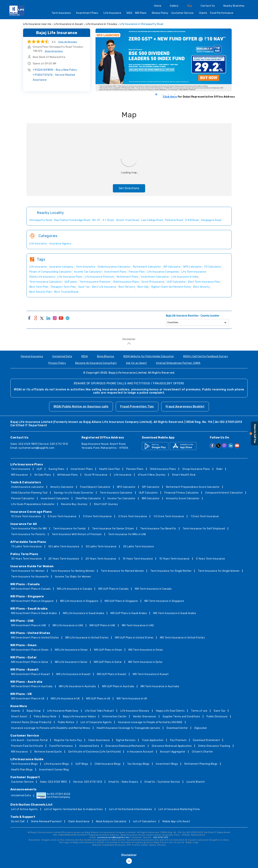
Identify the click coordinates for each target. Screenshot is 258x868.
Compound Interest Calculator (224, 493)
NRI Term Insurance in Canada (153, 589)
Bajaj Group (34, 711)
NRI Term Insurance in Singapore (164, 601)
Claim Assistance (99, 740)
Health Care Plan (110, 469)
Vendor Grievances (145, 717)
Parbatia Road (174, 220)
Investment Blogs (167, 764)
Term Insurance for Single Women (219, 571)
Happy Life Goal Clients (170, 711)
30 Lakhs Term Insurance (101, 547)
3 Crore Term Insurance (97, 516)
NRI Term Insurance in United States (182, 638)
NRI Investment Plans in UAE (29, 625)
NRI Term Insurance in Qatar (145, 662)
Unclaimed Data (62, 356)
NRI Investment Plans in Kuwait (30, 674)
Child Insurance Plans (163, 469)
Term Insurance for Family (70, 529)
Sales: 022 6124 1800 (53, 782)
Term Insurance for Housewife (30, 577)
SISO (129, 13)
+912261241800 (55, 70)
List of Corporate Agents (96, 722)
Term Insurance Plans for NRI (29, 529)
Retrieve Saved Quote (48, 752)
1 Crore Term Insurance (205, 516)
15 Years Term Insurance (138, 559)
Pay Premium (178, 740)
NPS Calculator (126, 487)
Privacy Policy (57, 363)
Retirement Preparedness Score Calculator (193, 487)
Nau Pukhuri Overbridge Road (72, 220)
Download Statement (206, 740)
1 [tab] (156, 94)
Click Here (170, 97)
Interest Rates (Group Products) (31, 722)
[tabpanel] (165, 60)
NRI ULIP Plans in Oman (108, 650)
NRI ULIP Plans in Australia (118, 686)
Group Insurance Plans (196, 469)
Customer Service (184, 13)
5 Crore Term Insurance (62, 516)
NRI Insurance (20, 475)
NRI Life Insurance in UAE (68, 625)
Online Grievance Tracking (214, 746)
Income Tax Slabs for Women (73, 577)
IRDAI (85, 356)
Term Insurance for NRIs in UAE (127, 534)
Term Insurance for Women (28, 571)
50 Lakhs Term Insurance (64, 547)
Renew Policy (160, 13)
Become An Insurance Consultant (96, 363)
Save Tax (219, 711)
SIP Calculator (151, 487)
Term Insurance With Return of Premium (77, 534)
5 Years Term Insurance (211, 559)
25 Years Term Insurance (64, 559)
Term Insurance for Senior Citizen (113, 529)
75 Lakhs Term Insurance (27, 547)
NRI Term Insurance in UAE (138, 625)
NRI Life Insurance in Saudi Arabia (84, 613)
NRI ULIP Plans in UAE (102, 625)
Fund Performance (223, 13)
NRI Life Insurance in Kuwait (73, 674)
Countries (173, 322)
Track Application (153, 740)
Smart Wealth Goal (184, 475)
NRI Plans (142, 13)
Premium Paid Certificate (27, 746)
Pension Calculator (23, 498)
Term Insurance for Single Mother (171, 571)
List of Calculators (145, 821)
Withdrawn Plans (68, 475)
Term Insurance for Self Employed (204, 529)
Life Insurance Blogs (57, 764)
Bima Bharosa (106, 356)
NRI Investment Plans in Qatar (30, 662)
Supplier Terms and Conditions (181, 717)
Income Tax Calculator (121, 498)
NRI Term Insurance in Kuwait (151, 674)
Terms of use (199, 711)
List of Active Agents (24, 809)
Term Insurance (62, 13)
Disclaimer (129, 339)
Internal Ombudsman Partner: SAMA (178, 363)
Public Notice (66, 722)
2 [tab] (162, 94)
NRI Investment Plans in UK (28, 699)
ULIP (39, 469)
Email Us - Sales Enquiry (123, 782)
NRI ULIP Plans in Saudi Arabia (129, 613)
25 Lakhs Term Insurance (139, 547)
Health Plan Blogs (22, 770)
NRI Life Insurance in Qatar (71, 662)
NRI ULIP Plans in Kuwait (112, 674)
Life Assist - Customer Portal (29, 740)
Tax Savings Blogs (138, 764)
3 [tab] (168, 94)
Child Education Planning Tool (29, 493)
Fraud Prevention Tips (137, 406)
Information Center (114, 717)
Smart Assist (19, 717)
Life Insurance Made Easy (63, 711)
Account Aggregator (173, 752)
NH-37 (96, 220)
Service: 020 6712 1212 (88, 782)
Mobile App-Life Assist (176, 821)
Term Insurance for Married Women (122, 571)
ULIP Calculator (149, 493)
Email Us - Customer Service (162, 782)
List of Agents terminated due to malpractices (74, 809)
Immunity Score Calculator (183, 498)
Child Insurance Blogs (108, 764)
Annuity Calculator (62, 487)
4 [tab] (174, 94)
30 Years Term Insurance (27, 559)
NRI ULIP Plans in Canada (113, 589)
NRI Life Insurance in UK (65, 699)
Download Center (177, 728)
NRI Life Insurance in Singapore (79, 601)
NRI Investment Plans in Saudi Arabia (34, 613)
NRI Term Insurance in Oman (146, 650)
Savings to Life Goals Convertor (74, 493)
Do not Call (18, 821)
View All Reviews (68, 42)
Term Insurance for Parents (28, 534)
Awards (16, 711)
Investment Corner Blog (54, 770)
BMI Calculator (151, 498)
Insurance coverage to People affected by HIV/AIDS (150, 722)
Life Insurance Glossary (135, 711)
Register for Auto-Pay (68, 740)
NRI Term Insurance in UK (132, 699)
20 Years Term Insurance (101, 559)
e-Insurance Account (140, 752)
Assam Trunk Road (127, 220)
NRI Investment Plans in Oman (30, 650)
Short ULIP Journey (106, 504)
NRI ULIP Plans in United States (134, 638)
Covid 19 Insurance (96, 475)
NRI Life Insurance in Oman (71, 650)
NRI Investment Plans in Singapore (32, 601)
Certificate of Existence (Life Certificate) (95, 752)
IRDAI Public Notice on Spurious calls (81, 406)
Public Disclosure (217, 717)
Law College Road (152, 220)
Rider (220, 469)
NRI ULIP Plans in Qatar (108, 662)
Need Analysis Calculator (111, 821)
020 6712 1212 (161, 837)
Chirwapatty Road (41, 220)
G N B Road (192, 220)
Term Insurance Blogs (24, 764)
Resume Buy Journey (74, 504)
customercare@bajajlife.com (36, 448)
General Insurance (32, 356)
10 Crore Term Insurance (26, 516)
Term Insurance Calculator (116, 493)
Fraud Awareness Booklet (185, 406)
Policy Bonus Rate (45, 717)
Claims (203, 13)
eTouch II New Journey (152, 475)
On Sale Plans (43, 475)
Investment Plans (88, 13)
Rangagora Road (211, 220)
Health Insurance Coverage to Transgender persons (128, 728)
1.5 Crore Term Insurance (169, 516)
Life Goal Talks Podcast (100, 711)
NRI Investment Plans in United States (35, 638)
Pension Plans (135, 469)
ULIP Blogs (82, 764)
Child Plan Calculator (88, 498)
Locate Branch (196, 782)
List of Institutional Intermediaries (131, 809)
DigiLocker (201, 728)
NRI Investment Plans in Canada (31, 589)
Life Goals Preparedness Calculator (33, 504)
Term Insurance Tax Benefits (158, 529)
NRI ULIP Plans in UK (98, 699)
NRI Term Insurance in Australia (160, 686)
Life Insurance (114, 13)
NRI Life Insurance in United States (87, 638)
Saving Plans (56, 469)
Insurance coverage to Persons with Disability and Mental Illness (51, 728)
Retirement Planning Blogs (201, 764)
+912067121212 (54, 77)
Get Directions (129, 188)
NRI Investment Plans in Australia (32, 686)
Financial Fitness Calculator (181, 493)
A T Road (108, 220)
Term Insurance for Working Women (73, 571)
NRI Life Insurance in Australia (77, 686)
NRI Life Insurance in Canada (74, 589)
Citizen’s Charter (202, 752)
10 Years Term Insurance (174, 559)
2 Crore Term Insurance (133, 516)
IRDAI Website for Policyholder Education (149, 356)
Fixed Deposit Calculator (95, 487)
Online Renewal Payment (46, 821)
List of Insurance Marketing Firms (179, 809)
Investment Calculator (55, 498)
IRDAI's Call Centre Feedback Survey (206, 356)
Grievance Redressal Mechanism (125, 746)
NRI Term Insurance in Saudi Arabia (175, 613)
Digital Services (126, 740)
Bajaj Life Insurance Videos (79, 717)
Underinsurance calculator (28, 487)
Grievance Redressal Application (172, 746)
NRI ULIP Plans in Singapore (121, 601)
